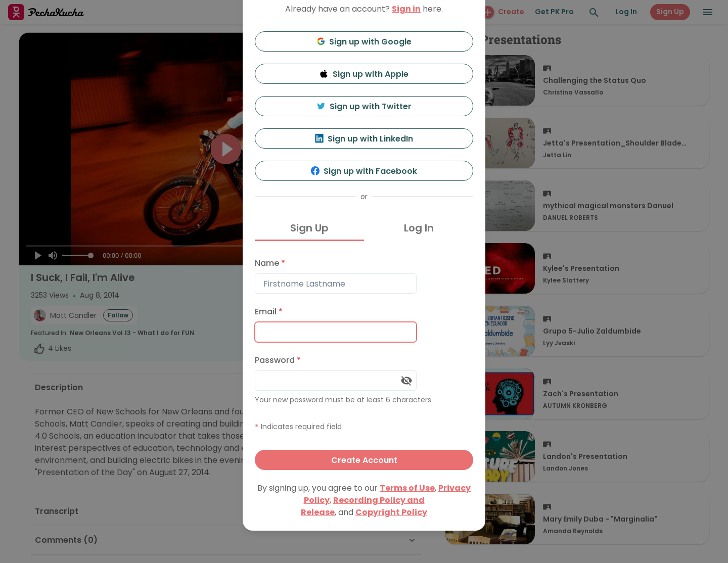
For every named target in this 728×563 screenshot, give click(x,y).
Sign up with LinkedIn (364, 139)
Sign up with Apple (364, 74)
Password (278, 360)
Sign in (406, 9)
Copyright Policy (391, 512)
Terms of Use (407, 488)
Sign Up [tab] (309, 228)
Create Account (364, 460)
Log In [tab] (419, 228)
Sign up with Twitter (364, 106)
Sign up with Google (364, 42)
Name (270, 263)
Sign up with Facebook (364, 171)
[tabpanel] (364, 362)
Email (269, 312)
